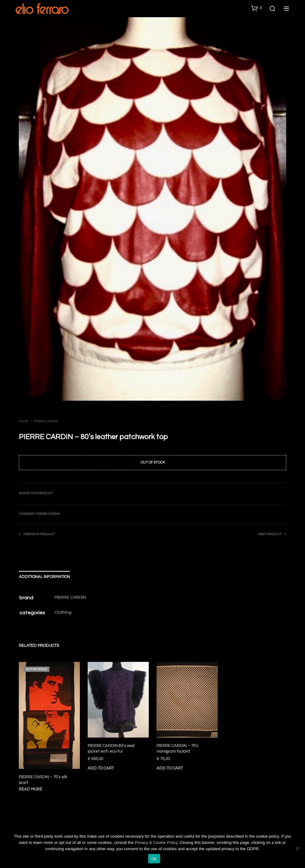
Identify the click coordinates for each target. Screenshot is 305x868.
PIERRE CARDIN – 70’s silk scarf (43, 780)
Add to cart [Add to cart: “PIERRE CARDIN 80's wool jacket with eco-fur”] (102, 765)
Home (23, 421)
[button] (256, 8)
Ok (154, 859)
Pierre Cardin (46, 421)
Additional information (44, 577)
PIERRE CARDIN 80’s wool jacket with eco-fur (111, 747)
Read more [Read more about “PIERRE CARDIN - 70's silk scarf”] (31, 789)
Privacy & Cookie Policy (156, 843)
